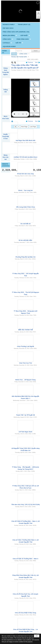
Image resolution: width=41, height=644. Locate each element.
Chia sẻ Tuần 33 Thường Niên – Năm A (26, 536)
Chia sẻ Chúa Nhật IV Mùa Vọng (25, 590)
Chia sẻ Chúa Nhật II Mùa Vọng (26, 626)
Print (12, 99)
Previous (30, 40)
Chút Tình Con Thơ (26, 340)
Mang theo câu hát (6, 135)
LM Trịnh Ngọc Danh (25, 409)
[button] (10, 13)
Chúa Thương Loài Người (26, 324)
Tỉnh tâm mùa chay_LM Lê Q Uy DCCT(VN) (25, 482)
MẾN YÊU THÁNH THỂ (25, 307)
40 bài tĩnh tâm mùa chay (26, 151)
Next (36, 40)
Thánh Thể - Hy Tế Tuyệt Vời (26, 392)
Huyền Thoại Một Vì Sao (6, 114)
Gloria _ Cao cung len (25, 168)
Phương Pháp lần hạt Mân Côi (25, 234)
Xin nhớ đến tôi (25, 201)
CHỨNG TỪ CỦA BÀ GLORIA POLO (25, 135)
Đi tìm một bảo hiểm (25, 218)
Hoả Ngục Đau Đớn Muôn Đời (26, 118)
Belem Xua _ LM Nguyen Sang (25, 357)
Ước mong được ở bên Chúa (25, 184)
